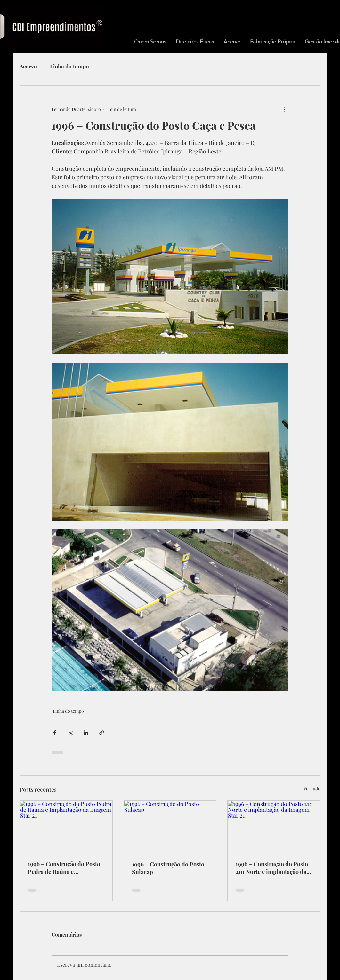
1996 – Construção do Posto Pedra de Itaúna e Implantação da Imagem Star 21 (66, 868)
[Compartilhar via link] (102, 733)
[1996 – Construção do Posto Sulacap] (170, 827)
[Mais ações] (285, 109)
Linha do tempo (69, 66)
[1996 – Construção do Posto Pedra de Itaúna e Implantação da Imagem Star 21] (66, 827)
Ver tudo (312, 789)
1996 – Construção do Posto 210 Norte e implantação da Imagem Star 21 (272, 868)
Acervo (28, 66)
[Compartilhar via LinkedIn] (86, 733)
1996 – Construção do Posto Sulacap (168, 868)
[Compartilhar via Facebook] (55, 733)
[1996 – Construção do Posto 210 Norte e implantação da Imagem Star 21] (274, 827)
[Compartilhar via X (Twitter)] (70, 733)
